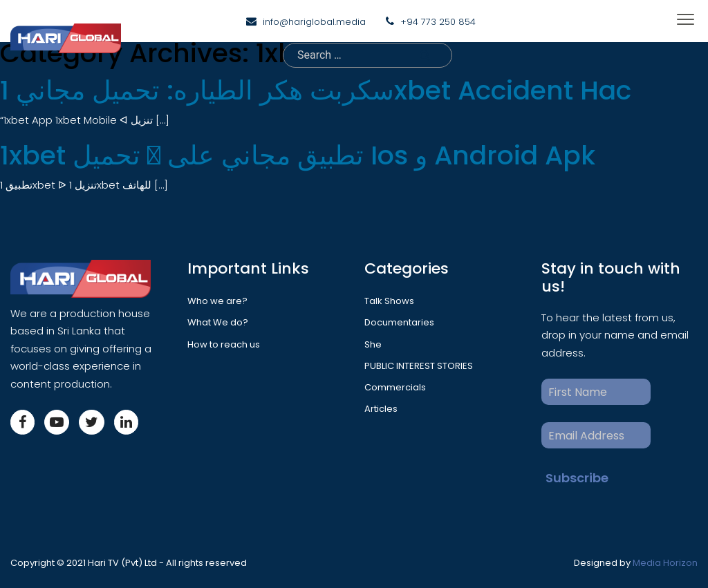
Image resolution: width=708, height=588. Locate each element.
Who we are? (217, 301)
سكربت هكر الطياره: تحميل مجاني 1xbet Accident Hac (316, 90)
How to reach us (224, 344)
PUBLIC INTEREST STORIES (419, 366)
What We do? (218, 322)
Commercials (395, 387)
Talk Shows (389, 301)
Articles (381, 409)
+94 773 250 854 (438, 22)
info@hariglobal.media (314, 22)
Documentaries (399, 322)
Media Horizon (665, 563)
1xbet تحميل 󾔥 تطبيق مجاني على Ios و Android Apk (298, 155)
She (373, 344)
